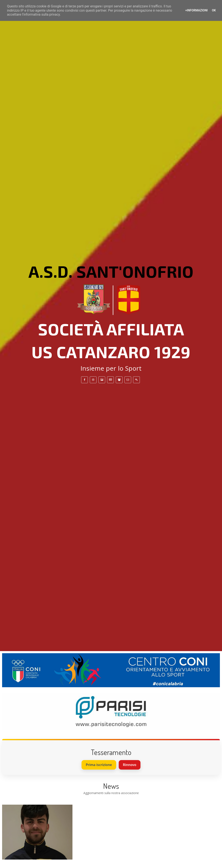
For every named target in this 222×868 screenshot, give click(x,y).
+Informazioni (196, 10)
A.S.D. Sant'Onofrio (111, 271)
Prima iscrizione (99, 765)
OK (214, 10)
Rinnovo (130, 765)
